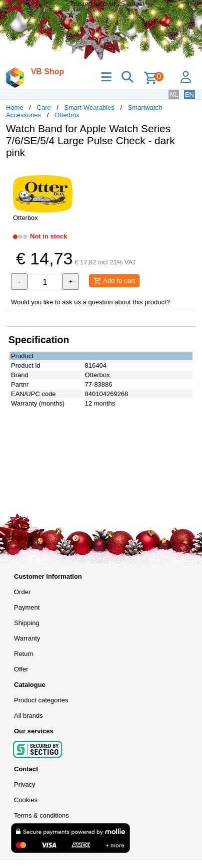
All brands (28, 716)
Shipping (27, 623)
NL (174, 95)
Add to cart (114, 281)
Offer (21, 669)
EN (189, 95)
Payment (27, 607)
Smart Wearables (89, 108)
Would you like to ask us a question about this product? (90, 302)
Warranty (27, 638)
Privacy (25, 784)
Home (15, 108)
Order (22, 592)
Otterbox (67, 115)
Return (24, 654)
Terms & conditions (41, 815)
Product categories (41, 700)
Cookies (26, 800)
